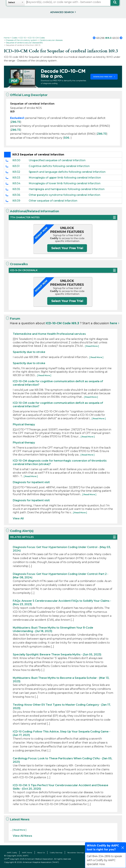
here (114, 323)
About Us (41, 853)
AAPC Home (27, 853)
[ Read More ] (92, 346)
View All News (22, 836)
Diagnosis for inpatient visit (31, 482)
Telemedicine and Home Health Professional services (49, 334)
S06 (67, 138)
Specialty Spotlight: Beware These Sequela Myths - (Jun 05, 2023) (57, 654)
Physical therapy (24, 424)
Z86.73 (16, 122)
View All (18, 518)
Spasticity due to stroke (29, 352)
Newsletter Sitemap (76, 853)
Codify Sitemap (56, 853)
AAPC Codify (12, 853)
